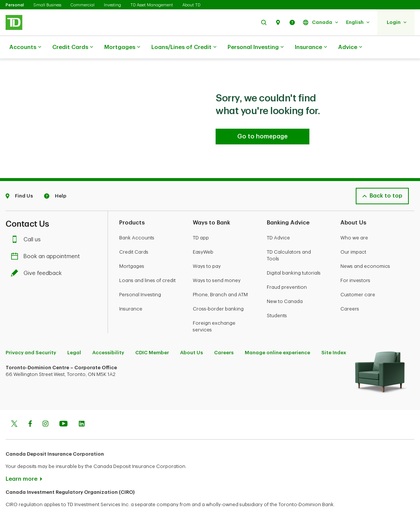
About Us (192, 334)
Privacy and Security (31, 334)
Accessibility (108, 334)
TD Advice (278, 219)
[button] (264, 22)
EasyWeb (203, 233)
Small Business (47, 5)
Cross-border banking (218, 290)
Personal (15, 5)
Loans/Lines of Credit (184, 48)
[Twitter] (14, 406)
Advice (350, 48)
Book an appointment (47, 238)
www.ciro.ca (23, 498)
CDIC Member (152, 334)
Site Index (334, 334)
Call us (28, 221)
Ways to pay (207, 247)
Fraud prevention (287, 268)
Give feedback (38, 255)
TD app (201, 219)
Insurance (311, 48)
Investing (112, 5)
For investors (355, 262)
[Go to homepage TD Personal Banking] (262, 118)
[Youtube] (64, 406)
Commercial (83, 5)
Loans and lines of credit (147, 262)
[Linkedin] (82, 406)
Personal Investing (256, 48)
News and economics (365, 247)
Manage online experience (277, 334)
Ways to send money (217, 262)
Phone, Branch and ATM (220, 276)
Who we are (354, 219)
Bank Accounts (137, 219)
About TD (191, 5)
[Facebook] (30, 406)
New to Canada (285, 283)
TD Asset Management (152, 5)
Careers (350, 290)
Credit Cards (73, 48)
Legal (74, 334)
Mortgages (122, 48)
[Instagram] (45, 406)
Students (277, 297)
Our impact (353, 233)
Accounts (25, 48)
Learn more (21, 460)
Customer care (358, 276)
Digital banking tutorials (294, 254)
